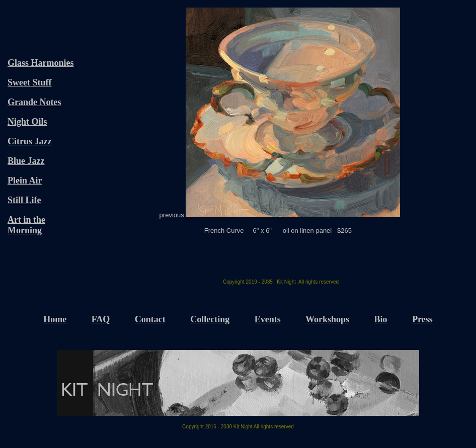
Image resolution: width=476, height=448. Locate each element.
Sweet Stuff (30, 82)
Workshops (327, 319)
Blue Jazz (26, 161)
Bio (381, 319)
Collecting (210, 319)
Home (55, 319)
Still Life (24, 200)
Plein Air (25, 181)
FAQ (101, 319)
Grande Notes (34, 102)
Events (268, 319)
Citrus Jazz (29, 141)
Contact (150, 319)
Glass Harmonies (41, 63)
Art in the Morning (26, 225)
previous (172, 215)
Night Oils (27, 122)
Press (422, 319)
